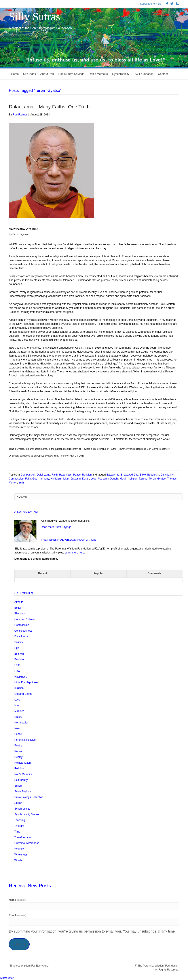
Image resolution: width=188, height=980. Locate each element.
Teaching (20, 820)
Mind (17, 705)
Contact (163, 74)
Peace (77, 475)
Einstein (19, 654)
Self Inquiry (21, 780)
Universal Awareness (27, 843)
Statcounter (7, 978)
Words (18, 860)
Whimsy (19, 849)
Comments (154, 573)
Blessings (20, 614)
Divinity (19, 642)
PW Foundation (144, 74)
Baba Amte (113, 475)
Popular (99, 573)
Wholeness (21, 855)
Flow (17, 671)
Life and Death (23, 694)
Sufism (18, 786)
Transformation (23, 837)
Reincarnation (23, 763)
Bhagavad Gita (130, 475)
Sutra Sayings (23, 791)
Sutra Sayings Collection (29, 797)
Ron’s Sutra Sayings (71, 74)
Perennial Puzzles (25, 740)
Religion (87, 475)
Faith (55, 475)
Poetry (18, 746)
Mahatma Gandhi (108, 479)
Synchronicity (121, 74)
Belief (18, 608)
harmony (44, 479)
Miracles (19, 711)
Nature (18, 717)
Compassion (28, 475)
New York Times (57, 456)
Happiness (65, 475)
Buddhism (153, 475)
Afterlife (19, 602)
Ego (17, 648)
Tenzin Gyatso (157, 479)
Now (17, 728)
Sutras (18, 803)
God (35, 479)
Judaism (76, 479)
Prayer (18, 751)
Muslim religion (129, 479)
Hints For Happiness (26, 682)
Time (17, 832)
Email (18, 915)
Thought (19, 826)
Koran (86, 479)
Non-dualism (22, 723)
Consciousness (23, 631)
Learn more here (74, 553)
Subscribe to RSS (151, 4)
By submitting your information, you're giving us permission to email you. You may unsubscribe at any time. (92, 931)
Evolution (20, 659)
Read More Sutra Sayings (56, 527)
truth (21, 483)
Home (15, 74)
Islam (66, 479)
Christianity (167, 475)
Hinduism (56, 479)
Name (18, 900)
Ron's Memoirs (23, 774)
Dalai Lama (44, 475)
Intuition (19, 688)
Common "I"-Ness (25, 619)
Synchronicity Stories (27, 814)
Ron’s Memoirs (98, 74)
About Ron (47, 74)
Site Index (30, 74)
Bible (143, 475)
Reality (18, 757)
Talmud (143, 479)
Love (94, 479)
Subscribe (19, 944)
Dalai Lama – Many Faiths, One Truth (49, 107)
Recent (42, 573)
